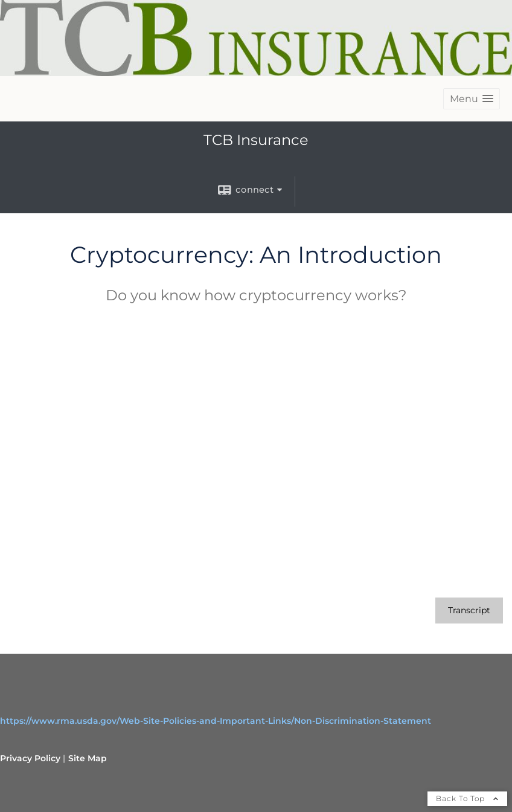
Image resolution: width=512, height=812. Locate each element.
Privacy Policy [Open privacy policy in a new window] (30, 758)
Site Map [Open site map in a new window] (88, 758)
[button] (472, 99)
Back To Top (467, 798)
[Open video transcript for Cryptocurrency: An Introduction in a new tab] (469, 611)
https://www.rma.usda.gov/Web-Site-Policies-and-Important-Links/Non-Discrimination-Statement (216, 721)
